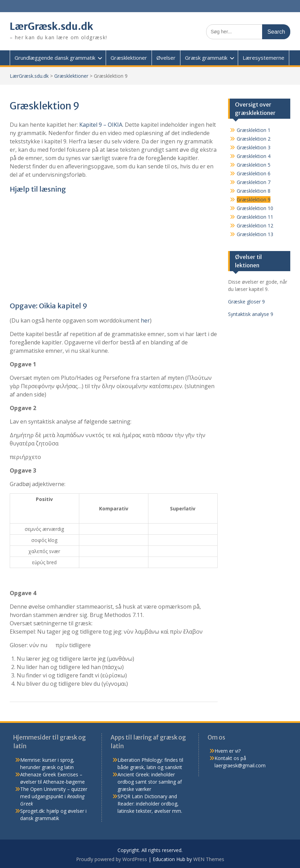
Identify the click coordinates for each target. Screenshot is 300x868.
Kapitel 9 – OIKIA (101, 125)
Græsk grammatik (206, 58)
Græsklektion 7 (254, 182)
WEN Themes (209, 859)
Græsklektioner (129, 58)
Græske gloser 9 (246, 302)
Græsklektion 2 (254, 139)
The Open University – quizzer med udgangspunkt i (54, 796)
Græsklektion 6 (254, 173)
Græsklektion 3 (254, 147)
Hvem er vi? (228, 751)
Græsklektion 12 (255, 226)
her (145, 320)
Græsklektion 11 (255, 217)
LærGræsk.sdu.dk (52, 26)
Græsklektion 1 (254, 130)
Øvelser (166, 58)
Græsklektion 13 (255, 234)
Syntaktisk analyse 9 (251, 314)
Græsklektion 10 (255, 208)
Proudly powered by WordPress (112, 859)
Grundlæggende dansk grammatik (55, 58)
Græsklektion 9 (254, 199)
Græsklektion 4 (254, 156)
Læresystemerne (263, 58)
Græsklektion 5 (254, 165)
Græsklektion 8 (254, 191)
